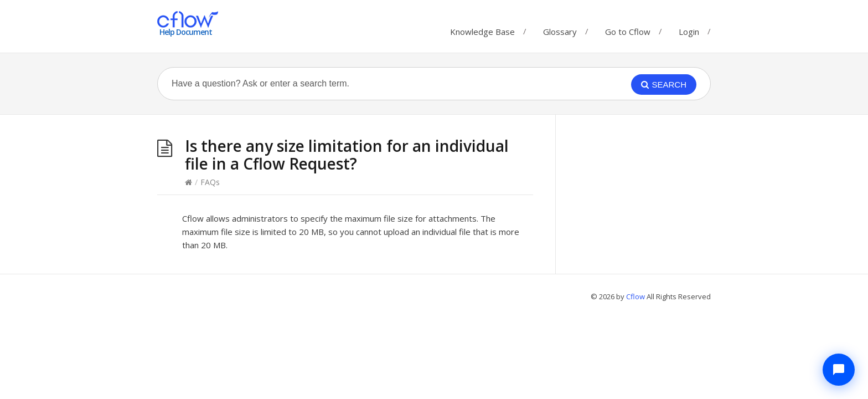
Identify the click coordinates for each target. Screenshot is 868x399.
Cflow (636, 296)
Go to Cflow (628, 29)
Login (689, 32)
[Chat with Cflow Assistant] (839, 370)
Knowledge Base (482, 29)
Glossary (560, 29)
